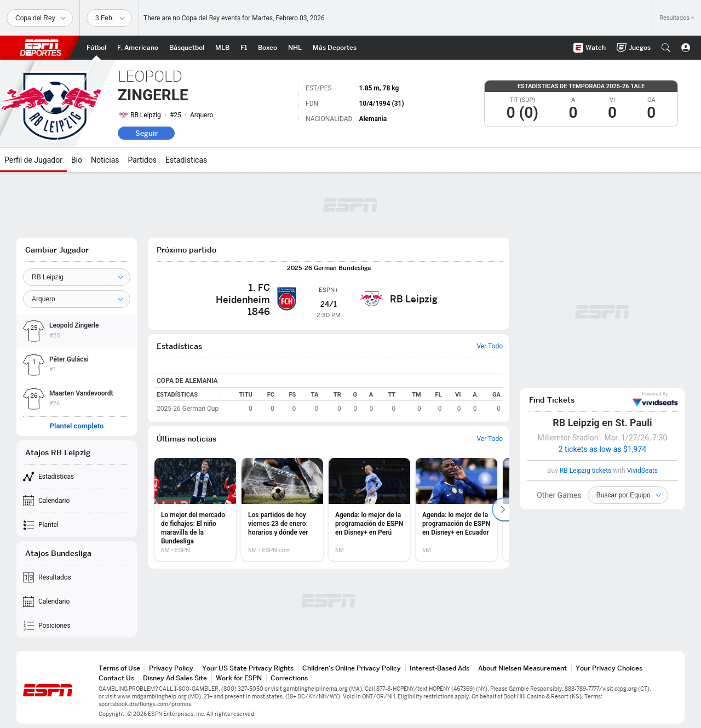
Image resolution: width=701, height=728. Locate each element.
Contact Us (116, 678)
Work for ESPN (239, 678)
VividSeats (655, 399)
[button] (666, 48)
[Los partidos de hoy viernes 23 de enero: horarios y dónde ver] (282, 509)
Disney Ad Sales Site (175, 678)
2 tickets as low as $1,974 (602, 449)
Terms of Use (119, 668)
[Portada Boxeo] (268, 48)
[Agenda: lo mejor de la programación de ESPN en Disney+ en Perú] (369, 509)
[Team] (77, 277)
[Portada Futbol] (96, 48)
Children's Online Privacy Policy (352, 668)
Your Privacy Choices (609, 668)
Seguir (146, 133)
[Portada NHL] (295, 48)
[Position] (77, 299)
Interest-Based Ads (439, 668)
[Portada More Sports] (335, 48)
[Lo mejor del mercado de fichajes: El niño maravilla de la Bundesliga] (195, 509)
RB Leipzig (146, 115)
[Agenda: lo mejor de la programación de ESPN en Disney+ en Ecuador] (456, 509)
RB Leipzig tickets (585, 471)
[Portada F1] (244, 48)
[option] (195, 509)
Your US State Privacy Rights (248, 668)
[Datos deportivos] (109, 18)
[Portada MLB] (222, 48)
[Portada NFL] (138, 48)
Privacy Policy (171, 668)
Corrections (289, 678)
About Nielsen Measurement (522, 668)
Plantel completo (77, 426)
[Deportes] (40, 18)
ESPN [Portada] (41, 48)
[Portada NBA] (187, 48)
